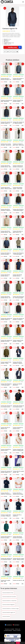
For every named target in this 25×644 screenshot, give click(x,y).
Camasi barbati (6, 616)
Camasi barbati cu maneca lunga (10, 608)
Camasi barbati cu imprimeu (9, 601)
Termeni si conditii (9, 629)
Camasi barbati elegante (8, 605)
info (10, 82)
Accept (18, 643)
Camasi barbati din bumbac (9, 597)
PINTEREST (16, 625)
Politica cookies (17, 631)
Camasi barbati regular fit (9, 612)
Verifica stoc (15, 47)
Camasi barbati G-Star (8, 593)
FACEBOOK (8, 625)
